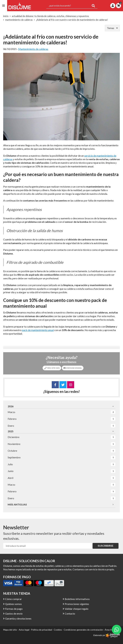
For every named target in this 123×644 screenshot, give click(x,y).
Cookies (58, 630)
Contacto (70, 613)
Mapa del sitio (10, 630)
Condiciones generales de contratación (83, 630)
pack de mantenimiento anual (38, 330)
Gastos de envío (14, 613)
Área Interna (111, 630)
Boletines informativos (77, 599)
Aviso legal (24, 630)
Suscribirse (106, 546)
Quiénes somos (13, 604)
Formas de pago (14, 609)
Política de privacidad (42, 630)
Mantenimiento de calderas (33, 49)
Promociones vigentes (77, 604)
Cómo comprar (13, 599)
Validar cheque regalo (77, 609)
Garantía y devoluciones (18, 618)
